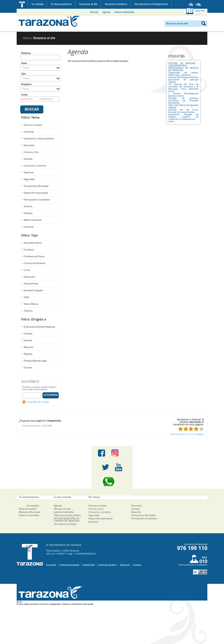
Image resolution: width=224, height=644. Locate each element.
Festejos (28, 213)
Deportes (29, 172)
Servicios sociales (33, 125)
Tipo (23, 74)
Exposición (30, 277)
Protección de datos (107, 565)
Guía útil (200, 11)
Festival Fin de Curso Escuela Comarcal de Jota (183, 111)
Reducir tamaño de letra (191, 4)
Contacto (137, 565)
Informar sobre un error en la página (187, 434)
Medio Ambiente (33, 220)
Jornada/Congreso (33, 290)
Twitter (105, 467)
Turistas (28, 367)
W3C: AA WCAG (200, 572)
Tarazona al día (88, 4)
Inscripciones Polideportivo (151, 4)
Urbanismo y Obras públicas (39, 138)
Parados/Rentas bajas (35, 361)
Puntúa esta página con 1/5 (181, 429)
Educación (29, 145)
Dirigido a (26, 84)
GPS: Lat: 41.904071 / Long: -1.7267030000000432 (71, 554)
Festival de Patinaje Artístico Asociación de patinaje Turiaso (183, 79)
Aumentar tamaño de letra (198, 4)
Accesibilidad (89, 565)
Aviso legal (51, 565)
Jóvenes (28, 340)
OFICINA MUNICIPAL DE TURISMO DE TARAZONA (67, 520)
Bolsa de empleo (28, 509)
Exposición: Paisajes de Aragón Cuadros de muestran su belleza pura (183, 117)
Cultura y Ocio (31, 152)
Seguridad (29, 179)
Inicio (22, 4)
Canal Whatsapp (112, 482)
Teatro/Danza (31, 304)
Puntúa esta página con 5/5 (201, 429)
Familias (28, 334)
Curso (27, 270)
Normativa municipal (65, 524)
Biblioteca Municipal (29, 512)
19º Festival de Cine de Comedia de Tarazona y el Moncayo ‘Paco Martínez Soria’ (183, 88)
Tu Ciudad (37, 4)
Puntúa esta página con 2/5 (186, 429)
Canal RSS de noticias (38, 402)
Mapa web (125, 565)
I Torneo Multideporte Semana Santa (183, 95)
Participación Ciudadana (37, 200)
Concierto (29, 250)
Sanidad (28, 159)
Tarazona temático (116, 4)
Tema (24, 63)
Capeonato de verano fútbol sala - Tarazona (183, 74)
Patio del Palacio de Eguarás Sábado (183, 106)
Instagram (119, 453)
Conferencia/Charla (34, 256)
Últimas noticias (62, 509)
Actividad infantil (33, 243)
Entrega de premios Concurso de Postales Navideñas (183, 100)
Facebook (102, 453)
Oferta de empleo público (67, 515)
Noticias (94, 12)
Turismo (28, 206)
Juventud (29, 227)
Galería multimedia (124, 12)
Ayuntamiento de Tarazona (49, 21)
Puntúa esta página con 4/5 (196, 429)
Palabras (26, 53)
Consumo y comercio (35, 166)
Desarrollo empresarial (36, 193)
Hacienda (29, 132)
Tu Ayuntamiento (61, 4)
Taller (27, 297)
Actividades (33, 506)
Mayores (28, 347)
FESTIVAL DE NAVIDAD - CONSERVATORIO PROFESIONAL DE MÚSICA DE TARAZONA (183, 67)
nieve (171, 121)
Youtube (119, 467)
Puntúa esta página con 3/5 (191, 429)
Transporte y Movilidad (36, 186)
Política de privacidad (69, 565)
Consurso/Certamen (35, 263)
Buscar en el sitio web (177, 23)
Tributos (28, 311)
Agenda (106, 12)
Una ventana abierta (49, 593)
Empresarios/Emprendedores (39, 327)
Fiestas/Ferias (31, 284)
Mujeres (28, 354)
